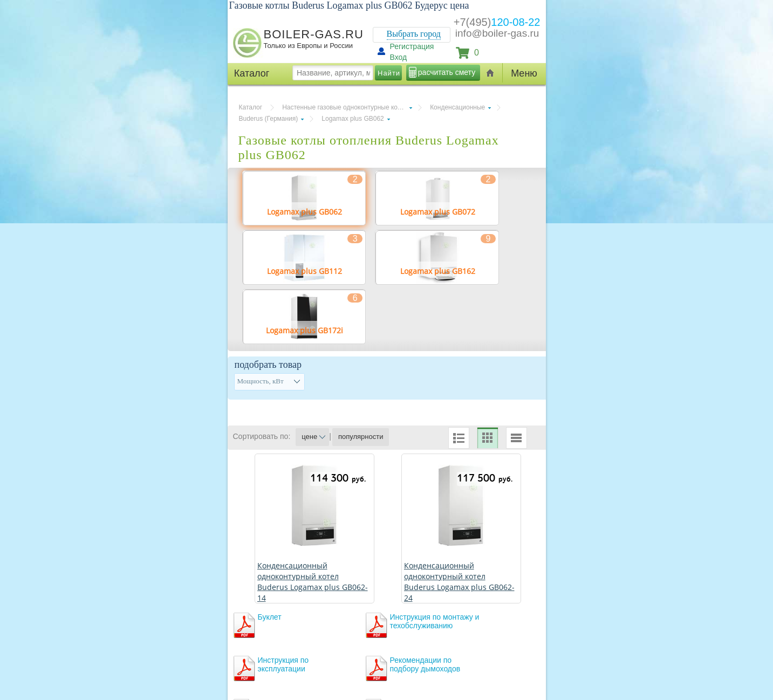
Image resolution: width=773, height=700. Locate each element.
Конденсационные (457, 107)
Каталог (251, 107)
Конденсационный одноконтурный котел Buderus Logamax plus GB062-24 (459, 582)
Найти (389, 73)
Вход (399, 57)
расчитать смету (447, 72)
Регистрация (412, 46)
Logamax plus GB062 (353, 119)
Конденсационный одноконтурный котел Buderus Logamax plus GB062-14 (313, 582)
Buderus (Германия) (269, 119)
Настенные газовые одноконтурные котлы (345, 107)
